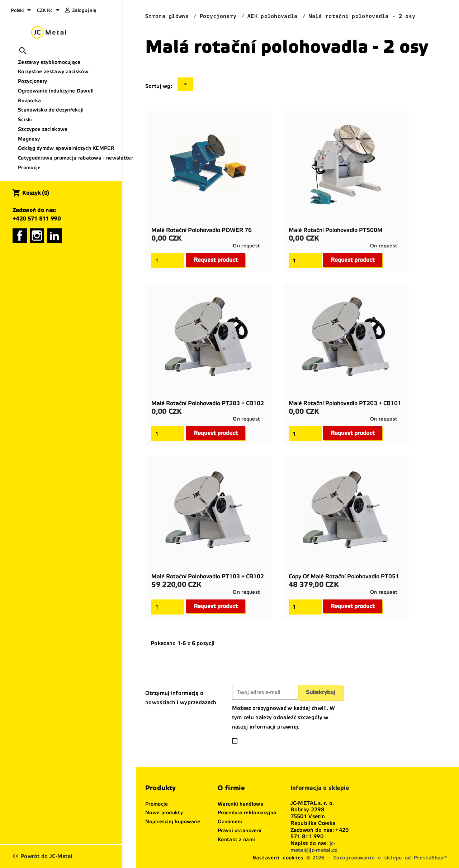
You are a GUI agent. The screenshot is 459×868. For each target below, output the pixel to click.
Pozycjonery (32, 81)
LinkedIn (55, 236)
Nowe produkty (164, 813)
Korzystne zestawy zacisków (53, 72)
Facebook (20, 236)
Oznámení (230, 822)
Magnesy (29, 139)
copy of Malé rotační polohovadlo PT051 (344, 576)
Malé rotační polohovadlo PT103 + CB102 (208, 576)
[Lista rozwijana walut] (49, 11)
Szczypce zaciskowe (43, 129)
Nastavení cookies (278, 858)
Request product (216, 260)
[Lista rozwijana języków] (22, 11)
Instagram (37, 236)
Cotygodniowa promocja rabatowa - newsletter (67, 158)
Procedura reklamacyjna (247, 813)
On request (246, 246)
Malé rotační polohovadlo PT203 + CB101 (345, 403)
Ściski (25, 120)
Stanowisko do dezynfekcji (51, 110)
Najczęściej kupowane (173, 822)
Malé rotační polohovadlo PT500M (336, 230)
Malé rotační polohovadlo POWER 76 (202, 230)
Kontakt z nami (236, 839)
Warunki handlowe (241, 804)
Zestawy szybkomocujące (49, 62)
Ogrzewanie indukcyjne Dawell (56, 91)
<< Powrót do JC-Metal (42, 856)
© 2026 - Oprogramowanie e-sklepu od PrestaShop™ (377, 858)
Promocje (29, 168)
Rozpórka (29, 101)
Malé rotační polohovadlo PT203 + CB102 (208, 403)
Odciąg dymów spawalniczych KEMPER (66, 148)
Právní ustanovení (240, 831)
